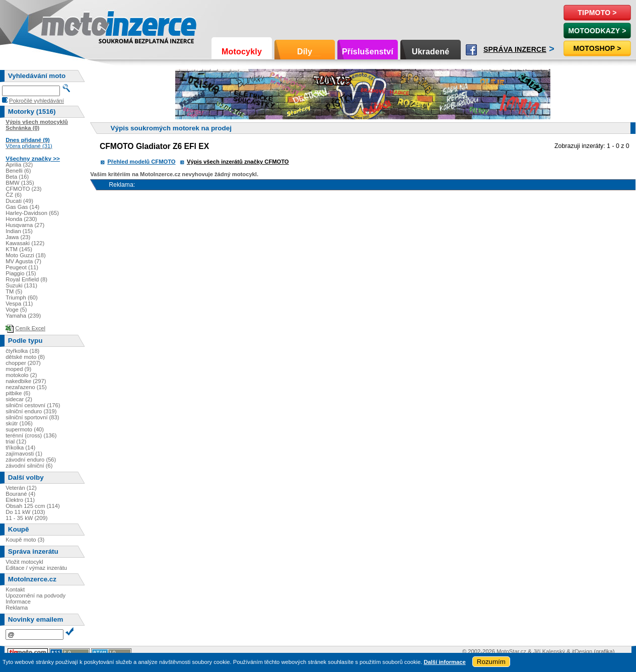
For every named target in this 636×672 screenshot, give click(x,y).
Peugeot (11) (22, 267)
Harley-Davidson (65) (32, 213)
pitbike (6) (18, 393)
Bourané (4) (20, 494)
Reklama (17, 608)
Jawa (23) (18, 237)
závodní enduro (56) (31, 460)
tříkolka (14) (20, 447)
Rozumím (491, 662)
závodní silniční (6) (29, 466)
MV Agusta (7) (23, 261)
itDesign (582, 651)
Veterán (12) (21, 488)
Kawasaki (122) (25, 243)
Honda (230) (21, 219)
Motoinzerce (62, 25)
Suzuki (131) (21, 285)
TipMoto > (597, 13)
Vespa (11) (19, 304)
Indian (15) (19, 231)
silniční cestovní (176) (33, 405)
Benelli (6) (18, 171)
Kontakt (15, 589)
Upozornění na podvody (36, 595)
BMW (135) (20, 183)
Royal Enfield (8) (26, 279)
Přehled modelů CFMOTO (141, 162)
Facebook (471, 50)
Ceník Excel (30, 328)
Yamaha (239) (23, 316)
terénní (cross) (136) (31, 435)
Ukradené (431, 52)
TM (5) (14, 291)
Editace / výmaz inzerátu (36, 568)
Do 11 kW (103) (25, 512)
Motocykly (242, 52)
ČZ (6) (14, 195)
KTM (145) (19, 249)
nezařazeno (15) (26, 387)
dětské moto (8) (25, 357)
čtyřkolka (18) (22, 351)
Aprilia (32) (19, 165)
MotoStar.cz (511, 651)
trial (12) (16, 441)
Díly (305, 52)
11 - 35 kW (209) (26, 518)
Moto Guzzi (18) (26, 255)
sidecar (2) (19, 399)
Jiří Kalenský (549, 651)
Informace (18, 602)
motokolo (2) (21, 375)
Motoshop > (597, 48)
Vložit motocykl (24, 562)
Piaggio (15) (21, 273)
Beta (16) (17, 177)
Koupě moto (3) (25, 540)
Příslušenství (368, 52)
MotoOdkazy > (597, 31)
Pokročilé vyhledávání (37, 101)
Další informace (444, 662)
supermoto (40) (25, 429)
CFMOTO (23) (23, 189)
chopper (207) (23, 363)
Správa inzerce (515, 49)
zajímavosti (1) (24, 454)
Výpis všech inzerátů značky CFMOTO (238, 162)
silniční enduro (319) (31, 411)
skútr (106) (19, 423)
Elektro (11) (20, 500)
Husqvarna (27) (25, 225)
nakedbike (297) (26, 381)
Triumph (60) (22, 297)
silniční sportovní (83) (32, 417)
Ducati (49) (19, 201)
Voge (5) (16, 310)
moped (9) (18, 369)
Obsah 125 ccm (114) (33, 506)
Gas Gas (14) (22, 207)
